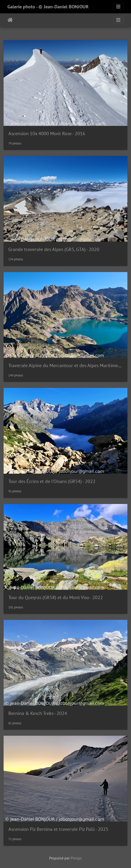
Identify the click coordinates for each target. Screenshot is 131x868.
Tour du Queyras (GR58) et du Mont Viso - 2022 (56, 597)
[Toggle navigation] (118, 7)
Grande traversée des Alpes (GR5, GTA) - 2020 (54, 249)
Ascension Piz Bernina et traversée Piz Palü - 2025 (58, 829)
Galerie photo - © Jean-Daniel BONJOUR (48, 7)
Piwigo (76, 858)
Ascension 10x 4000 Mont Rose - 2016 (47, 134)
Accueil (10, 20)
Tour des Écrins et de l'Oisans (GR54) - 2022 (52, 481)
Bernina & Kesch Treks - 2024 (38, 713)
